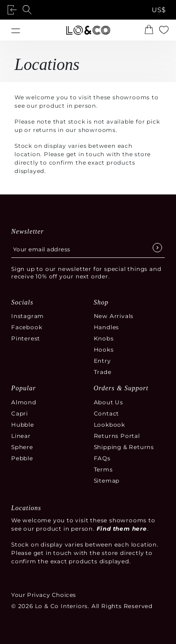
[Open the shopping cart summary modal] (149, 30)
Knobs (104, 338)
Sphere (22, 447)
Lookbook (109, 425)
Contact (107, 413)
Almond (24, 402)
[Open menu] (16, 30)
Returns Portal (117, 436)
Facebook (27, 327)
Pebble (22, 458)
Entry (102, 361)
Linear (21, 436)
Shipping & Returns (124, 447)
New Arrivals (114, 316)
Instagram (28, 316)
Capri (20, 413)
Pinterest (26, 338)
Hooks (104, 350)
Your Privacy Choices (44, 595)
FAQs (102, 458)
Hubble (23, 425)
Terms (103, 469)
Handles (107, 327)
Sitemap (107, 481)
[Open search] (29, 10)
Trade (103, 372)
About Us (109, 402)
